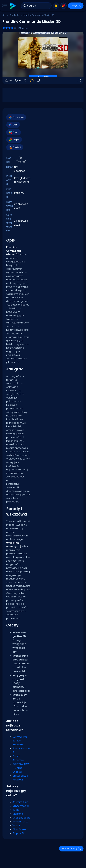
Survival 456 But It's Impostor (20, 741)
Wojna (14, 140)
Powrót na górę (71, 849)
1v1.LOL (16, 825)
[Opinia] (38, 81)
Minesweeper (21, 806)
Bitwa (13, 132)
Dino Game (19, 829)
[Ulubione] (26, 81)
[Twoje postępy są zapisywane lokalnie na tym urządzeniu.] (32, 81)
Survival (15, 147)
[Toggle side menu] (4, 6)
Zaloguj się (76, 6)
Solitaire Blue (20, 802)
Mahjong (18, 814)
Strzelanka (15, 15)
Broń (13, 125)
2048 (16, 810)
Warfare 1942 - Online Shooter (21, 768)
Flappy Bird (19, 833)
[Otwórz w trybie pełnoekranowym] (79, 81)
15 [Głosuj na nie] (18, 81)
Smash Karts (20, 822)
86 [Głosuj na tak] (9, 81)
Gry (4, 15)
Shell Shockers (21, 818)
